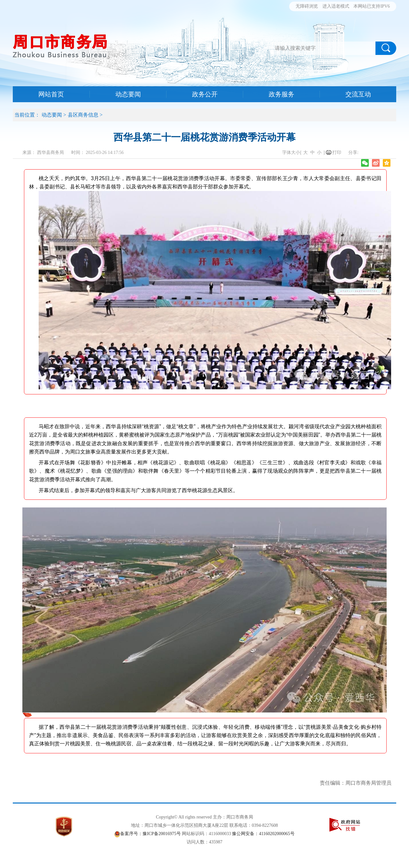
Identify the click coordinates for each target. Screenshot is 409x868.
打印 (337, 152)
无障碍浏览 (307, 6)
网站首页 (51, 94)
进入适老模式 (336, 6)
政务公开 (205, 94)
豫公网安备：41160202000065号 (263, 834)
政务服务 (282, 94)
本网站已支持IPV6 (372, 6)
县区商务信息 (83, 115)
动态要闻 (128, 94)
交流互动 (358, 94)
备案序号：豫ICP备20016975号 (150, 834)
